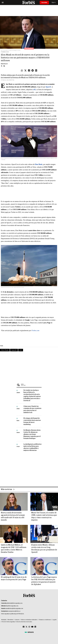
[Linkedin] (35, 627)
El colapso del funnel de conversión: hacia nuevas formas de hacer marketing (32, 421)
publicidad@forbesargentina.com (14, 603)
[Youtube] (32, 627)
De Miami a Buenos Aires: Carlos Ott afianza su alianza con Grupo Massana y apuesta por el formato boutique (32, 434)
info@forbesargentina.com (12, 606)
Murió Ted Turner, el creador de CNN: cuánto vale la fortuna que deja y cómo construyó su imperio (44, 516)
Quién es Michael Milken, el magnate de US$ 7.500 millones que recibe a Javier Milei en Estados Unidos (14, 549)
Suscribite (44, 3)
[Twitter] (26, 627)
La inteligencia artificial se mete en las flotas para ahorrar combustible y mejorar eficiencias (32, 447)
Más (31, 385)
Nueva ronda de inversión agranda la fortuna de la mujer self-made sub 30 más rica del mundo (13, 516)
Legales (55, 620)
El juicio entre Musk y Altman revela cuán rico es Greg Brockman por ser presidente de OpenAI (44, 549)
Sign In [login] (54, 2)
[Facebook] (24, 627)
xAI (21, 350)
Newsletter (10, 620)
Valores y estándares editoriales (29, 620)
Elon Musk (5, 350)
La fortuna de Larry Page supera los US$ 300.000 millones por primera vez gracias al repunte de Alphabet (44, 581)
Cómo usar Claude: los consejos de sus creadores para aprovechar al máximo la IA (32, 409)
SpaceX (14, 350)
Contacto (17, 620)
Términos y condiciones (45, 620)
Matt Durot (4, 64)
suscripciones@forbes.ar (14, 611)
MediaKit (4, 620)
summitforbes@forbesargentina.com (14, 609)
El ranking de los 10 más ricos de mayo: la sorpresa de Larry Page (14, 578)
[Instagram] (29, 627)
